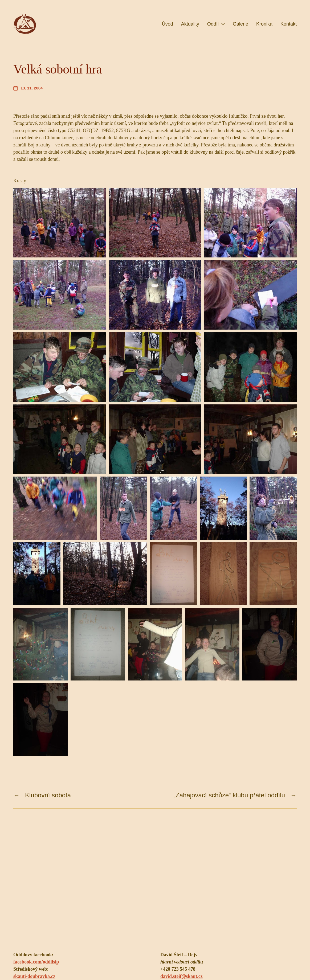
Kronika (264, 24)
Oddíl (213, 24)
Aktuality (190, 24)
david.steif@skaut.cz (181, 976)
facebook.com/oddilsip (36, 962)
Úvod (168, 24)
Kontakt (289, 24)
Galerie (240, 24)
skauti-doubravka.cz (34, 976)
